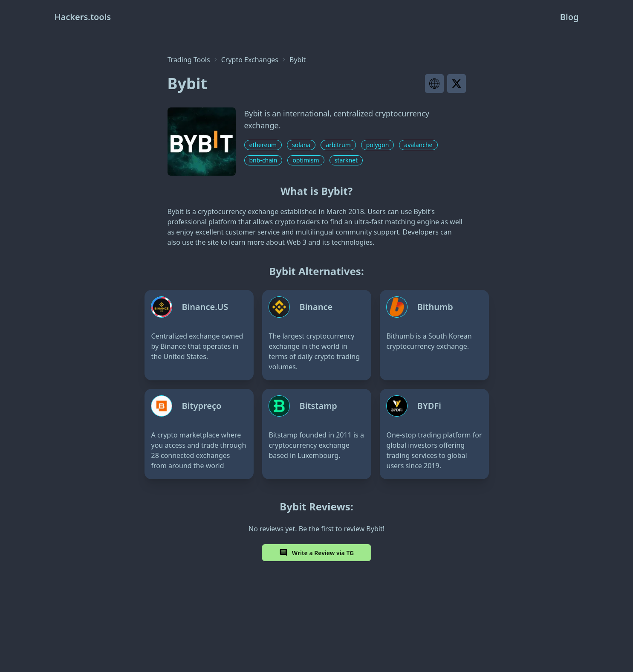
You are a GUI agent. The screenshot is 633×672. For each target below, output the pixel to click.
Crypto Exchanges (250, 60)
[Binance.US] (199, 335)
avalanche (418, 145)
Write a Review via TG (317, 553)
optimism (306, 160)
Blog (569, 17)
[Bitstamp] (317, 434)
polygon (378, 145)
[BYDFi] (434, 434)
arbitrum (338, 145)
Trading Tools (189, 60)
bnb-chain (263, 160)
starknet (346, 160)
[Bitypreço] (199, 434)
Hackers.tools (83, 17)
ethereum (263, 145)
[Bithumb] (434, 335)
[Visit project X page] (457, 84)
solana (301, 145)
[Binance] (317, 335)
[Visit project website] (434, 84)
